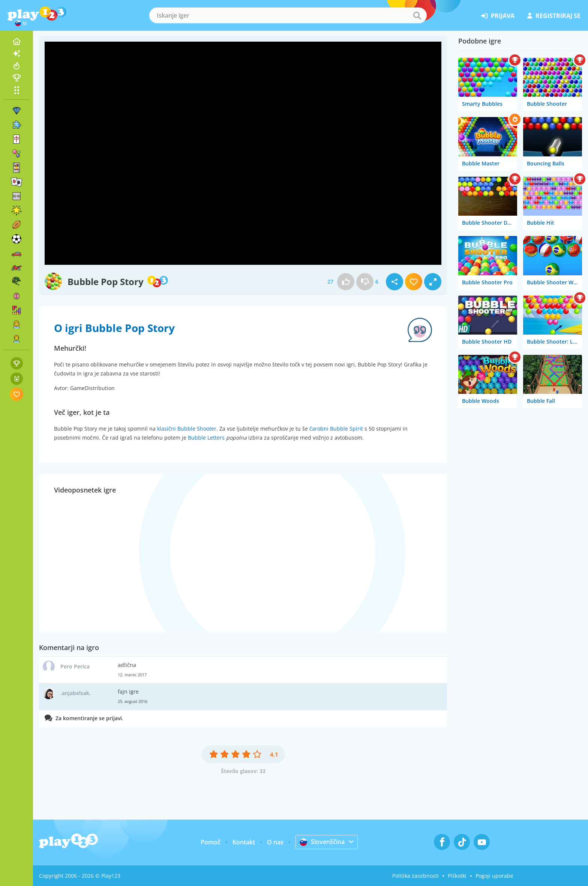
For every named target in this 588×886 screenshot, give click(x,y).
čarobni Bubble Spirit (336, 429)
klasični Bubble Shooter (187, 429)
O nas (275, 842)
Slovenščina (322, 842)
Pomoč (211, 842)
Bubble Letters (206, 438)
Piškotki (457, 876)
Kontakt (244, 842)
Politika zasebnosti (415, 876)
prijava (498, 16)
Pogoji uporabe (494, 876)
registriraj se (554, 16)
